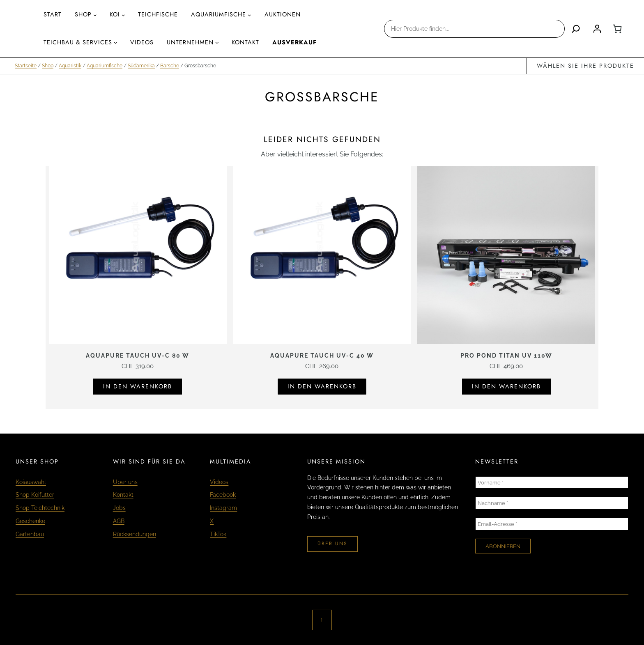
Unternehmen (190, 42)
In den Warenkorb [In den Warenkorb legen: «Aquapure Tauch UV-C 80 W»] (138, 386)
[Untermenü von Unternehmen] (217, 42)
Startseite (26, 66)
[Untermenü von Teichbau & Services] (116, 42)
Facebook (223, 495)
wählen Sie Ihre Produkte (585, 66)
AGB (119, 521)
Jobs (119, 508)
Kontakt (123, 495)
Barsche (170, 66)
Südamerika (141, 66)
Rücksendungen (135, 534)
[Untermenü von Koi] (123, 15)
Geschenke (30, 521)
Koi (115, 14)
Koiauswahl (31, 482)
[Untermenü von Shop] (95, 15)
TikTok (218, 534)
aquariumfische (218, 14)
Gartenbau (30, 534)
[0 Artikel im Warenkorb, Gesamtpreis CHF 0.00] (617, 29)
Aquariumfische (105, 66)
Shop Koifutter (35, 495)
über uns (332, 544)
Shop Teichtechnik (40, 508)
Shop (83, 14)
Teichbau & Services (78, 42)
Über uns (125, 482)
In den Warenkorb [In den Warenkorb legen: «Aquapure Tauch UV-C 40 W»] (322, 386)
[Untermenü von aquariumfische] (250, 15)
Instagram (223, 508)
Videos (219, 482)
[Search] (576, 29)
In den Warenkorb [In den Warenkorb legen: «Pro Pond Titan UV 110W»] (506, 386)
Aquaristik (70, 66)
